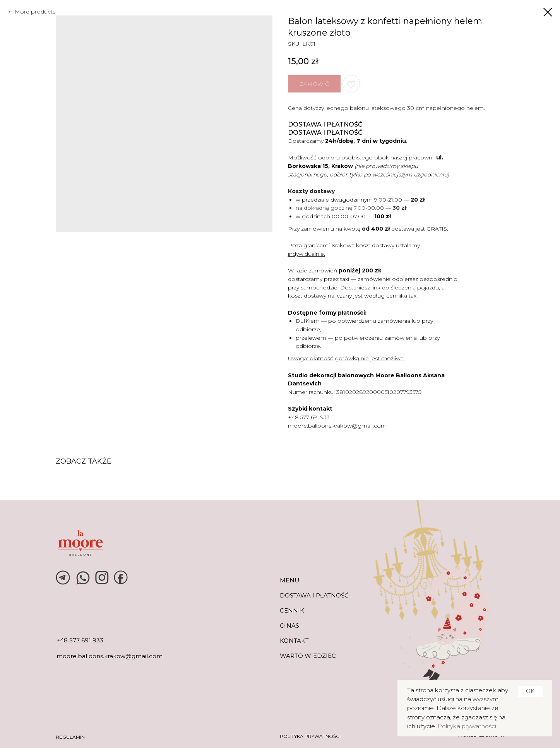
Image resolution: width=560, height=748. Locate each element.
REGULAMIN (70, 737)
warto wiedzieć (308, 656)
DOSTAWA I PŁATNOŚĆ (314, 595)
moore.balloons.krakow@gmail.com (337, 426)
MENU (290, 580)
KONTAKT (294, 641)
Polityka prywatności (467, 726)
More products (35, 12)
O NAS (289, 626)
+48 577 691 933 (309, 417)
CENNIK (292, 610)
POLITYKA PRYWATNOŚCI (310, 736)
